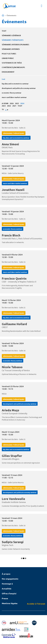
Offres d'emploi (9, 593)
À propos (6, 574)
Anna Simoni (10, 144)
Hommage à (7, 584)
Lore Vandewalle (13, 499)
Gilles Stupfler (12, 456)
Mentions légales (10, 603)
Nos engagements (10, 579)
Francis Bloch (11, 235)
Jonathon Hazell (13, 190)
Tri (3, 109)
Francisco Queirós (14, 278)
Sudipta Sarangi (13, 542)
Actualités (7, 589)
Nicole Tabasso (12, 367)
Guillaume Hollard (14, 324)
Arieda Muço (10, 410)
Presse (5, 598)
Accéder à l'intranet (36, 604)
